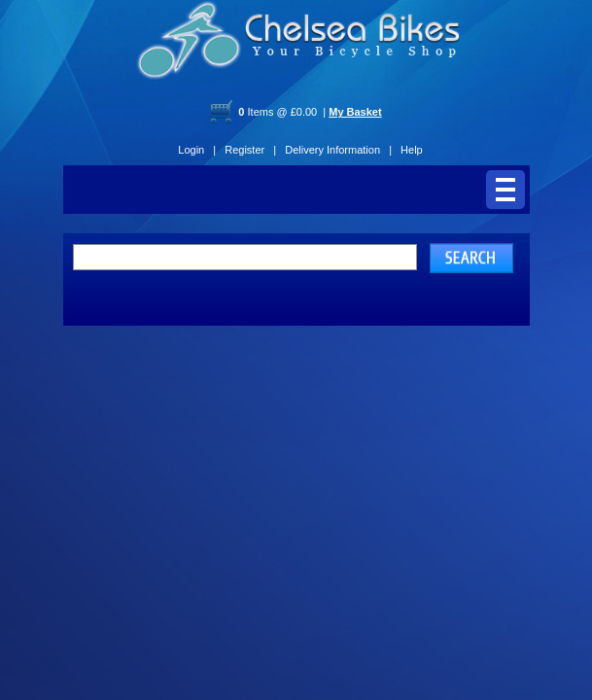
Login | (197, 150)
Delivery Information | (338, 150)
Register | (250, 150)
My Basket (355, 112)
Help (412, 150)
